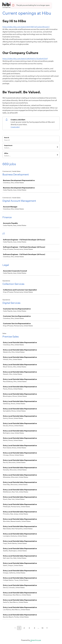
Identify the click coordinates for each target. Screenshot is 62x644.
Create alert (15, 127)
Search (7, 138)
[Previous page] (15, 628)
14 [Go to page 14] (42, 628)
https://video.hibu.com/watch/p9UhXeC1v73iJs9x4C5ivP (25, 59)
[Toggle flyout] (57, 147)
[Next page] (47, 628)
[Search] (31, 140)
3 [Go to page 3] (29, 628)
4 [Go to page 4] (35, 628)
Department (8, 145)
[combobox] (4, 148)
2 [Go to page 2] (24, 628)
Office (6, 153)
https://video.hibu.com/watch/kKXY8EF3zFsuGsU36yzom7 (26, 27)
